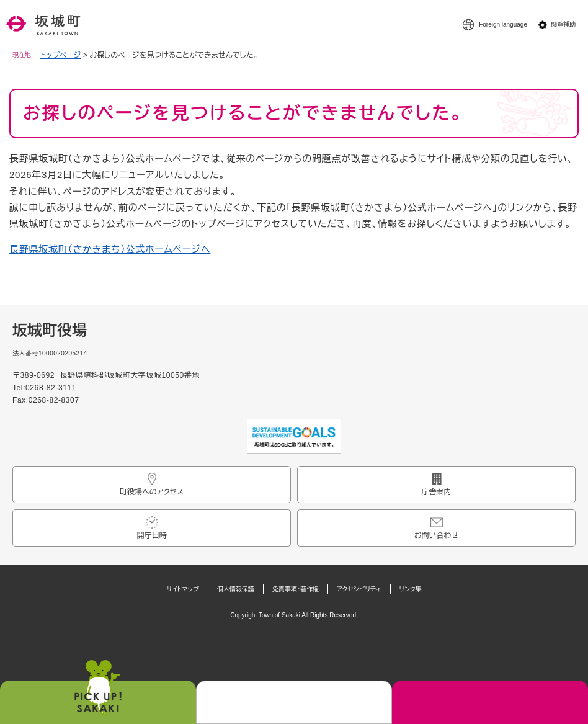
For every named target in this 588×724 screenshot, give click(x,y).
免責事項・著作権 (296, 589)
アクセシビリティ (359, 589)
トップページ (61, 55)
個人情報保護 (236, 589)
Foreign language (503, 25)
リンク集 (411, 589)
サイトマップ (183, 589)
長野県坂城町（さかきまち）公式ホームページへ (110, 249)
